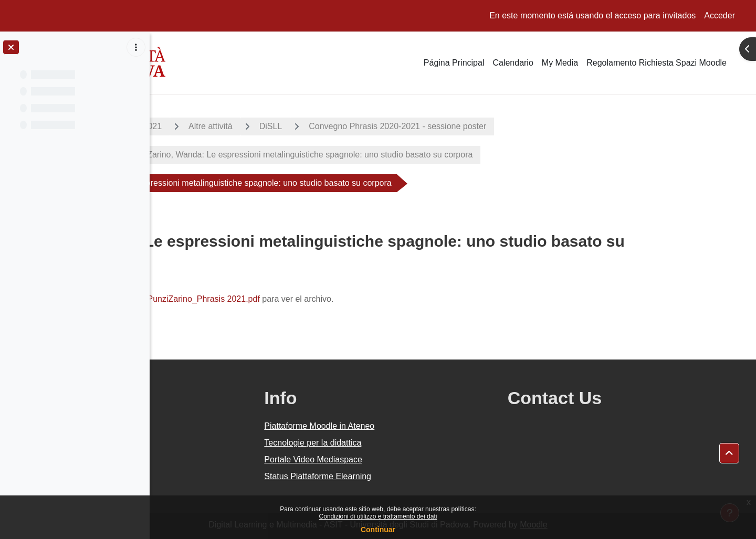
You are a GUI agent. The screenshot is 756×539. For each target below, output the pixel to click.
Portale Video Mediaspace (413, 459)
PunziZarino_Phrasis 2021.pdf (278, 299)
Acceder (720, 15)
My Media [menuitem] (560, 63)
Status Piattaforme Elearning (417, 476)
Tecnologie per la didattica (412, 443)
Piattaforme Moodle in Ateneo (419, 426)
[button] (729, 453)
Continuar (378, 530)
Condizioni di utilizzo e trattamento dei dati (378, 516)
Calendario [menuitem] (513, 63)
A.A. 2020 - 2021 (205, 126)
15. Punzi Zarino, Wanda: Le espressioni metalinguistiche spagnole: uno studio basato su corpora (366, 155)
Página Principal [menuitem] (454, 63)
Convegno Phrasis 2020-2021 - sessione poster (472, 126)
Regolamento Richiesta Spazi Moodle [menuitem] (657, 63)
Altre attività (286, 126)
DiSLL (345, 126)
